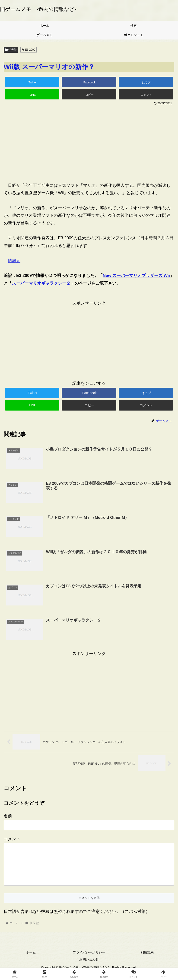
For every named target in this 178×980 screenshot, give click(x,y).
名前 (8, 816)
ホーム (31, 960)
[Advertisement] (89, 141)
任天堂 (11, 50)
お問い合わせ (89, 967)
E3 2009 (29, 50)
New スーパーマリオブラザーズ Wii (136, 276)
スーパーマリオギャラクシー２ (41, 283)
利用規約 (147, 960)
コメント (12, 839)
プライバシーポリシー (89, 960)
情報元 (14, 261)
